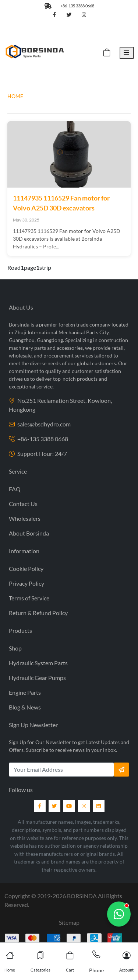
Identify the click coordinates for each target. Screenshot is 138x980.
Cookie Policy (26, 569)
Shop (15, 648)
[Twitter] (54, 806)
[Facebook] (40, 806)
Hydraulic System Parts (38, 663)
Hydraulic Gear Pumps (37, 678)
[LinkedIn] (99, 806)
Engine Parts (25, 692)
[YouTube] (69, 806)
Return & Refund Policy (38, 613)
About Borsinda (29, 533)
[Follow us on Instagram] (84, 15)
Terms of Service (29, 598)
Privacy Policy (26, 583)
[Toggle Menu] (127, 53)
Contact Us (23, 504)
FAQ (15, 489)
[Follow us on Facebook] (54, 15)
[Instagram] (84, 806)
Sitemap (69, 922)
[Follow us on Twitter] (69, 15)
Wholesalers (25, 518)
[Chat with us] (119, 914)
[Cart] (107, 53)
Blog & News (25, 707)
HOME (15, 96)
